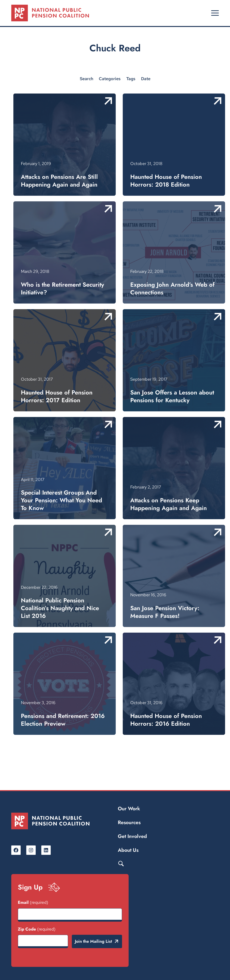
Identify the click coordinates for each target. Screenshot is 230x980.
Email (33, 902)
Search (121, 863)
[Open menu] (215, 13)
